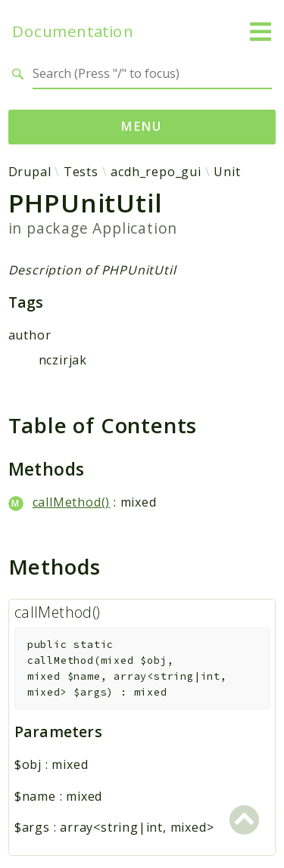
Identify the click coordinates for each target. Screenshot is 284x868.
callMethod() (72, 502)
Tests (81, 172)
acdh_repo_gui (156, 172)
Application (135, 228)
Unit (227, 172)
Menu (142, 126)
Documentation (73, 31)
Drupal (30, 172)
